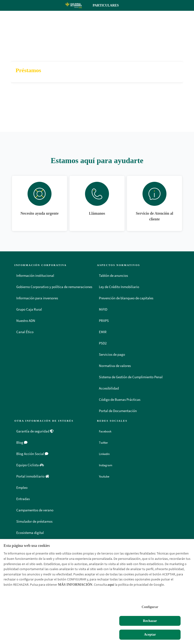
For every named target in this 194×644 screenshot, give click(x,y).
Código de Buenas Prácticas (120, 400)
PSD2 (103, 343)
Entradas (23, 499)
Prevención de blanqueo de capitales (126, 298)
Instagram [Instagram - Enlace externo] (107, 465)
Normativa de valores (115, 366)
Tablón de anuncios (113, 276)
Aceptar (150, 634)
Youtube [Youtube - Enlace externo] (106, 476)
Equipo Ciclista (30, 465)
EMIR (103, 332)
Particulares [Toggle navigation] (110, 6)
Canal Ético (25, 332)
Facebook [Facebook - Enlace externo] (107, 431)
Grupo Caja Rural (29, 309)
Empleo (22, 488)
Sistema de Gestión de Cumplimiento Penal (131, 377)
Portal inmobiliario (33, 476)
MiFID (103, 309)
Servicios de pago (112, 354)
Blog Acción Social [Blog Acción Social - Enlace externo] (32, 454)
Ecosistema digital (30, 533)
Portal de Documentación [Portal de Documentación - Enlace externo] (118, 411)
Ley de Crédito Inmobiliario (119, 287)
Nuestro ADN (26, 321)
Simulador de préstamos (34, 521)
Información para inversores (37, 298)
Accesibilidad (109, 388)
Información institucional (35, 276)
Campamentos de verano (35, 510)
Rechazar (150, 621)
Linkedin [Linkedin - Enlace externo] (106, 454)
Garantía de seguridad (35, 431)
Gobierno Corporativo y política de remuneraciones (54, 287)
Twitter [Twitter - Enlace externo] (105, 443)
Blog (22, 443)
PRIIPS (104, 321)
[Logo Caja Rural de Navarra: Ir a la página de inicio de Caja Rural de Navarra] (73, 5)
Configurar (150, 607)
